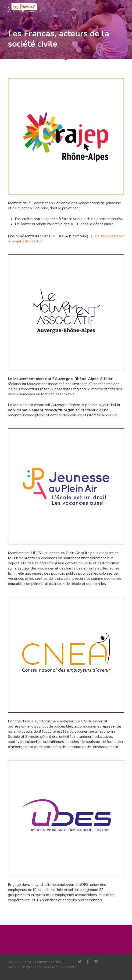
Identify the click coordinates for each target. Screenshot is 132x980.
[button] (121, 7)
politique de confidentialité (57, 967)
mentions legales (21, 967)
